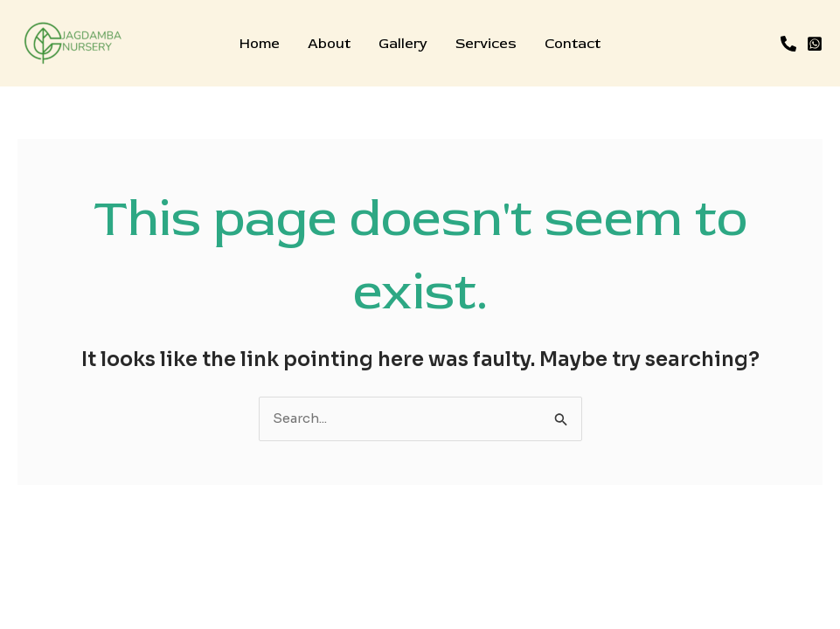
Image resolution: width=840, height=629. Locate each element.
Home (260, 44)
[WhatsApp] (815, 44)
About (329, 44)
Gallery (403, 44)
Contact (573, 44)
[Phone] (788, 44)
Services (486, 44)
